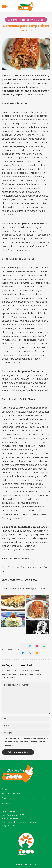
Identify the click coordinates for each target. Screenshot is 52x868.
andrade (32, 864)
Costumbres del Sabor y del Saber (26, 20)
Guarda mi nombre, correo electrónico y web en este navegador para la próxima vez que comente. (26, 742)
